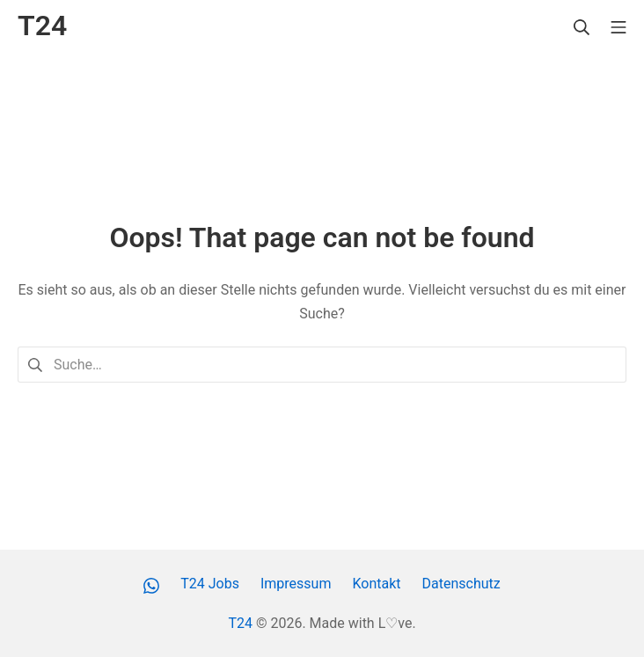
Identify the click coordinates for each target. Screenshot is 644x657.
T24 (240, 623)
